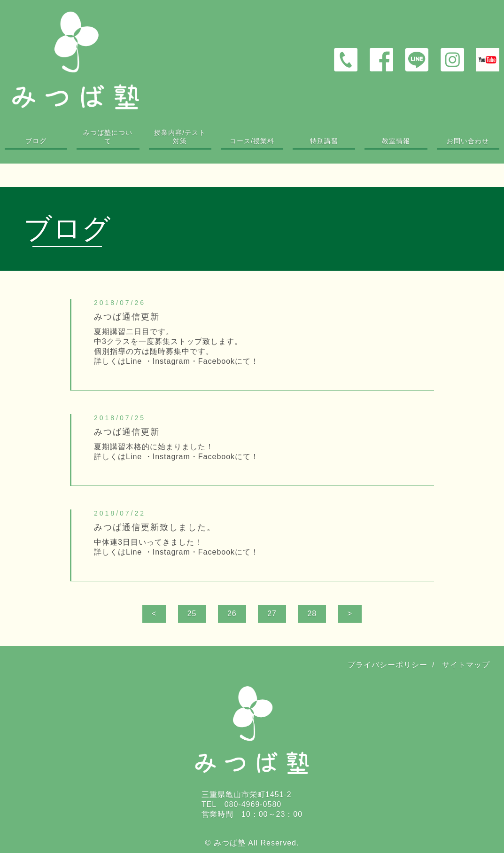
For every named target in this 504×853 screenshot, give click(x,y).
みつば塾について (108, 137)
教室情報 (396, 141)
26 (232, 614)
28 (312, 614)
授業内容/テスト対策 (180, 137)
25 (192, 614)
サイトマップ (466, 665)
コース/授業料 (252, 141)
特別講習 (324, 141)
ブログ (36, 141)
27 (272, 614)
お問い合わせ (468, 141)
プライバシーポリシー (388, 665)
